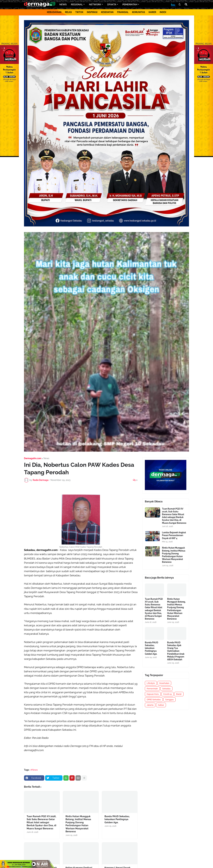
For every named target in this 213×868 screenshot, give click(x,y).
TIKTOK (79, 12)
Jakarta (150, 705)
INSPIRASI (92, 12)
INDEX (163, 12)
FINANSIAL (123, 12)
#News (34, 770)
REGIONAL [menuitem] (77, 5)
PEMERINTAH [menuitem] (130, 5)
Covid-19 (167, 694)
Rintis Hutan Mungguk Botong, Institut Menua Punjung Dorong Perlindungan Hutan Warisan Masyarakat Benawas (78, 824)
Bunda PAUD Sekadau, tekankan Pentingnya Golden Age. (117, 819)
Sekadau (166, 689)
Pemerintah (152, 689)
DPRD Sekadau (154, 700)
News (46, 458)
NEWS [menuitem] (63, 5)
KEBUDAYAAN (54, 12)
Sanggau (169, 700)
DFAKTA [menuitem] (112, 5)
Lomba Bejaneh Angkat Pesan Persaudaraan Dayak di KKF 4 (174, 535)
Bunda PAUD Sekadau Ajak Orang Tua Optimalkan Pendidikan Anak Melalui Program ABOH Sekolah (176, 651)
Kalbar (161, 705)
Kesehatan (164, 683)
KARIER (152, 12)
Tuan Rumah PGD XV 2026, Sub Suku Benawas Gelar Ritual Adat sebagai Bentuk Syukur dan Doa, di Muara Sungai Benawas (41, 822)
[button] (180, 5)
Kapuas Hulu (153, 694)
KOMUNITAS (139, 12)
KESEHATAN (107, 12)
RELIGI (68, 12)
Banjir (179, 694)
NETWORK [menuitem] (95, 5)
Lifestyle (151, 683)
